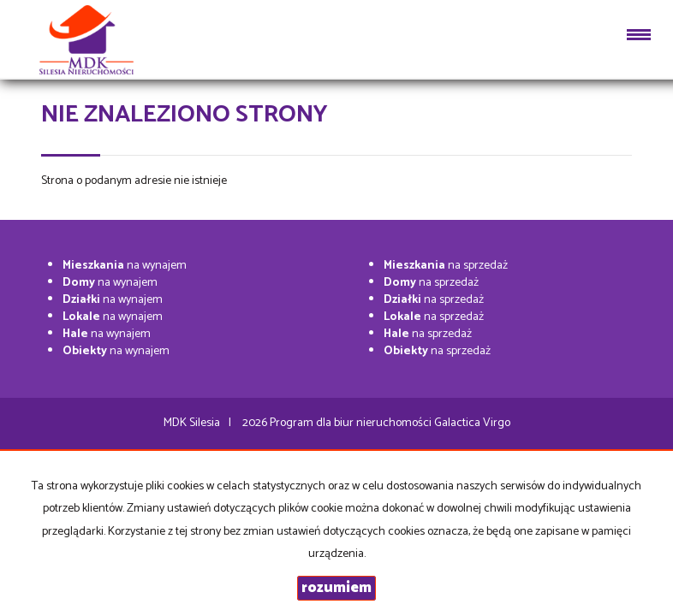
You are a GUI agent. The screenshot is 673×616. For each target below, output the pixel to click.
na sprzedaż (446, 266)
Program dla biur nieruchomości (352, 423)
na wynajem (125, 266)
